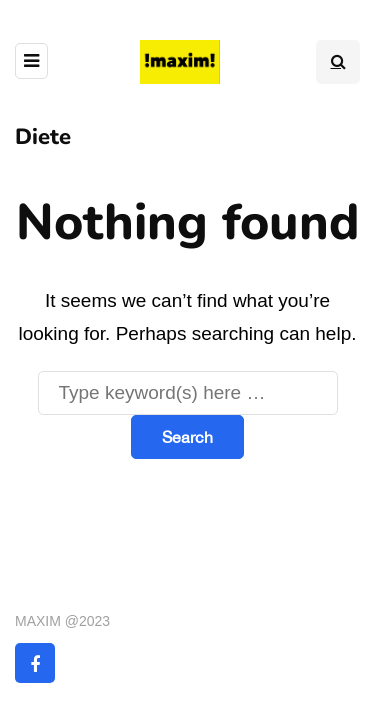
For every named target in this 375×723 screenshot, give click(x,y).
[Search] (188, 393)
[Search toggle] (338, 62)
